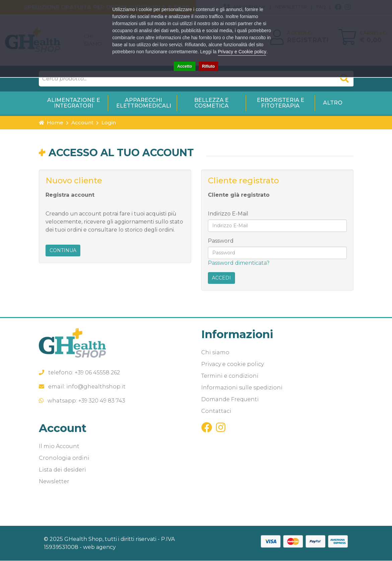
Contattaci (216, 411)
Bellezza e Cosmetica (211, 103)
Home (51, 123)
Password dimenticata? (239, 263)
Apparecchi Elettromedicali (144, 103)
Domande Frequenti (230, 400)
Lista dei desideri (62, 470)
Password (221, 241)
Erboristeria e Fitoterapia (281, 103)
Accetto (184, 66)
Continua (63, 251)
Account (82, 123)
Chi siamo (215, 353)
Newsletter (54, 482)
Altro (333, 103)
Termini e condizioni (230, 376)
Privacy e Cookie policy (242, 52)
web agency (99, 547)
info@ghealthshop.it (96, 387)
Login (109, 123)
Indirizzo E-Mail (228, 214)
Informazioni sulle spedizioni (242, 388)
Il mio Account (59, 447)
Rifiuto (209, 66)
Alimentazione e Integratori (74, 103)
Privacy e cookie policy (232, 364)
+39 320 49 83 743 (102, 401)
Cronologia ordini (64, 458)
